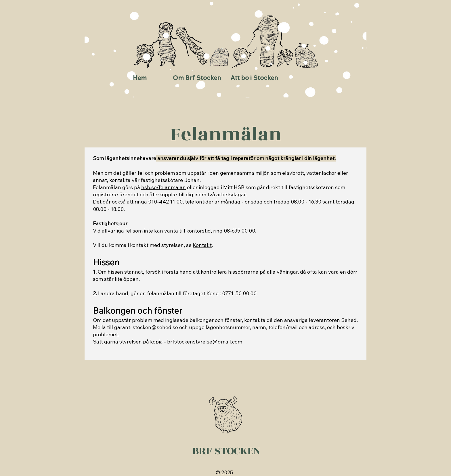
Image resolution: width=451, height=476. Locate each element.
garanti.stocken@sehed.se (146, 327)
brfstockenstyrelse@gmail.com (205, 342)
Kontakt (202, 245)
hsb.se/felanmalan (164, 187)
